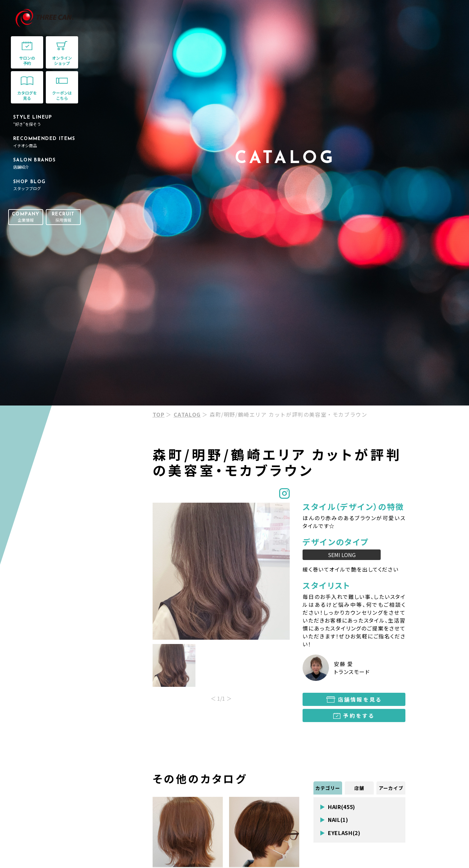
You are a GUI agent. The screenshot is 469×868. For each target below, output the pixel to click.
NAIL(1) (338, 820)
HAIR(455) (342, 807)
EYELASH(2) (344, 833)
